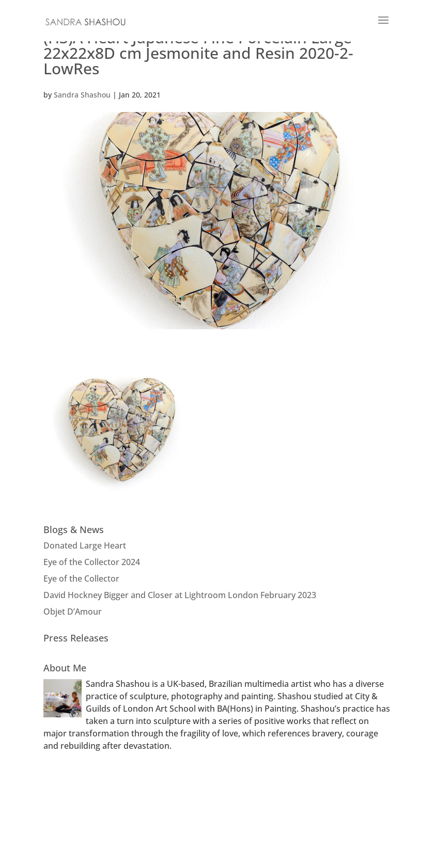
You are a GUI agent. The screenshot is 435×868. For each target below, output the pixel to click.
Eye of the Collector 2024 (92, 562)
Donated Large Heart (85, 545)
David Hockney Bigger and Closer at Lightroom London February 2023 (180, 595)
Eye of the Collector (81, 578)
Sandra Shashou (82, 95)
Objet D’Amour (73, 612)
